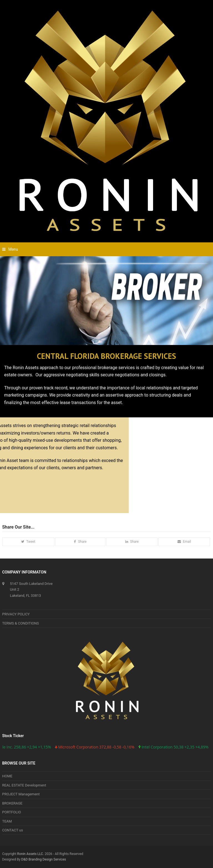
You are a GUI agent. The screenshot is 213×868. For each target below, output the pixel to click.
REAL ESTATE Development (24, 785)
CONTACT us (13, 830)
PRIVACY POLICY (16, 614)
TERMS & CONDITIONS (21, 623)
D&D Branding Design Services (44, 859)
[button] (10, 249)
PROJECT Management (21, 794)
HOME (7, 776)
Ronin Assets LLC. (31, 854)
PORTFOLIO (12, 812)
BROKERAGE (12, 803)
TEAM (7, 821)
